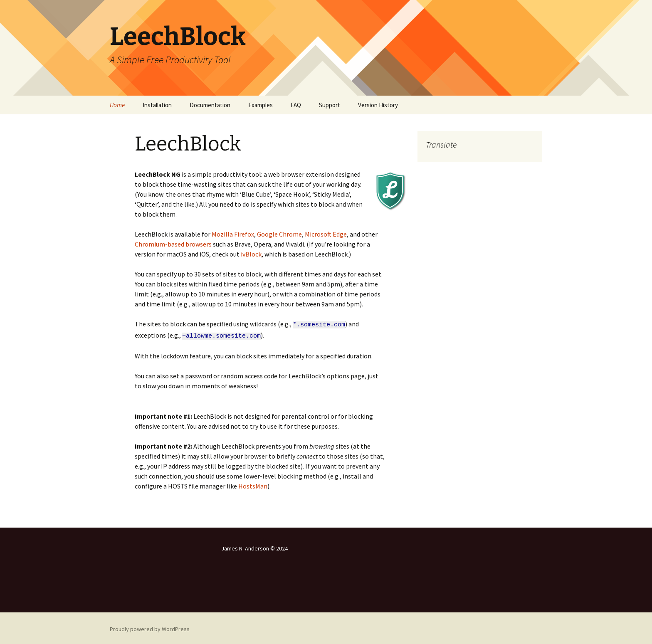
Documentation (210, 105)
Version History (378, 105)
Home (117, 105)
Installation (157, 105)
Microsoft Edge (326, 234)
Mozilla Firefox (233, 234)
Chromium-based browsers (173, 244)
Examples (261, 105)
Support (330, 105)
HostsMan (253, 484)
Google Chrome (279, 234)
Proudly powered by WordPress (150, 627)
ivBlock (251, 254)
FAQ (296, 105)
